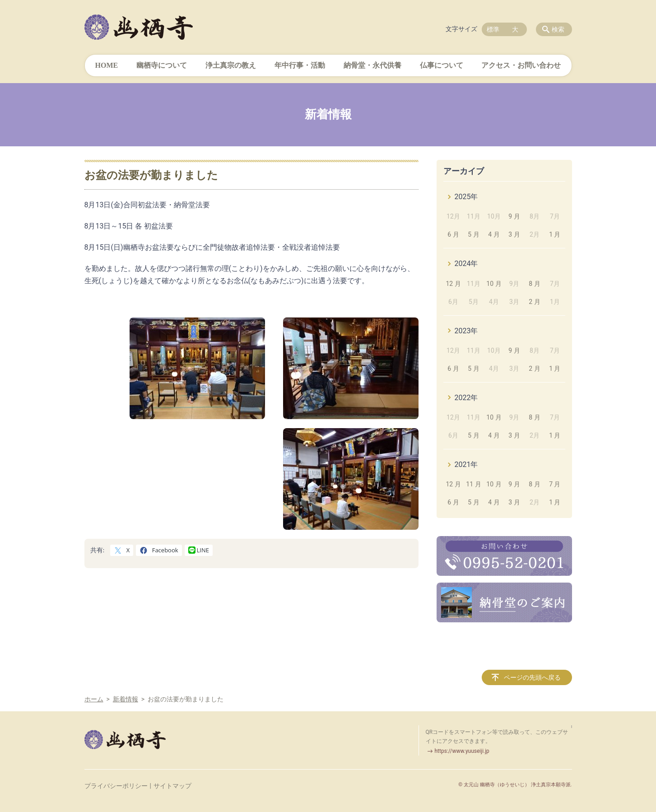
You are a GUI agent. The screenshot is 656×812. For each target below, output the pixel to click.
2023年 (466, 331)
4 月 (494, 234)
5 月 (473, 234)
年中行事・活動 (300, 65)
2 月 (534, 302)
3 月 (514, 234)
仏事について (442, 65)
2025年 (466, 197)
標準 (493, 29)
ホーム (94, 699)
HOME (107, 65)
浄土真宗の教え (231, 65)
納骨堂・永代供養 (372, 65)
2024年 (466, 264)
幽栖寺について (162, 65)
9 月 (514, 216)
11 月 (473, 484)
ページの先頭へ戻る (532, 677)
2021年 (466, 464)
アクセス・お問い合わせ (521, 65)
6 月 (453, 234)
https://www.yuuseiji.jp (462, 751)
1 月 (555, 234)
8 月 (534, 284)
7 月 (555, 484)
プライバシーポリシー (116, 786)
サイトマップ (172, 786)
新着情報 (126, 699)
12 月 (453, 284)
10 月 (494, 284)
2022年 (466, 398)
